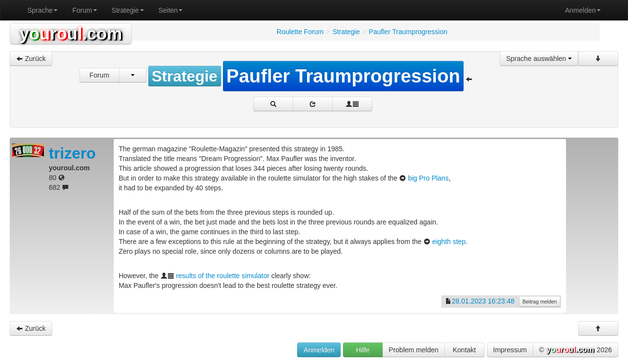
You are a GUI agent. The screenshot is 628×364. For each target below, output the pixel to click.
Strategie (128, 10)
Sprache (42, 10)
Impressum (510, 350)
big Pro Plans (428, 178)
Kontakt (464, 350)
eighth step (449, 242)
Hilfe (363, 350)
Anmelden (583, 10)
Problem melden (414, 350)
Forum (84, 10)
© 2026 (576, 350)
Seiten (171, 10)
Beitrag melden (540, 302)
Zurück (31, 59)
